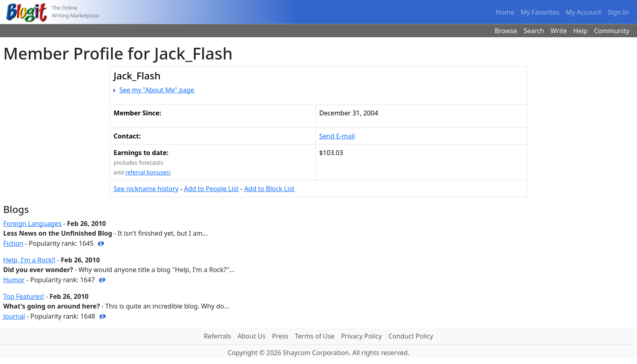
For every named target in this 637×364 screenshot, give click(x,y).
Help (580, 31)
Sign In (618, 12)
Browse (506, 31)
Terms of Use (315, 336)
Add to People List (211, 189)
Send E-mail (337, 136)
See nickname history (146, 189)
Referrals (217, 336)
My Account (584, 12)
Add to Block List (269, 189)
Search (534, 31)
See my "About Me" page (157, 90)
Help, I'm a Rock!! (29, 260)
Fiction (13, 243)
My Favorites (540, 12)
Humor (14, 280)
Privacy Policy (361, 336)
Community (612, 31)
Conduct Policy (410, 336)
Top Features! (24, 296)
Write (559, 31)
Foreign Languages (32, 224)
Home (505, 12)
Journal (14, 316)
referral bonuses (147, 172)
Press (280, 336)
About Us (251, 336)
